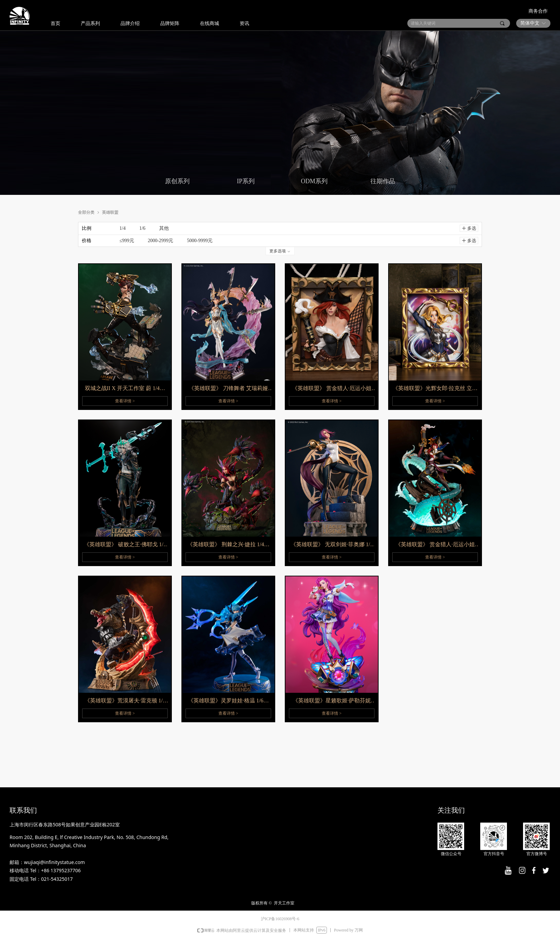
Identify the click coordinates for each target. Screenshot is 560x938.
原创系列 (177, 181)
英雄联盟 (110, 212)
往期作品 (383, 181)
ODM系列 (314, 181)
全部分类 (86, 212)
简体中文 (530, 23)
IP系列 (246, 181)
